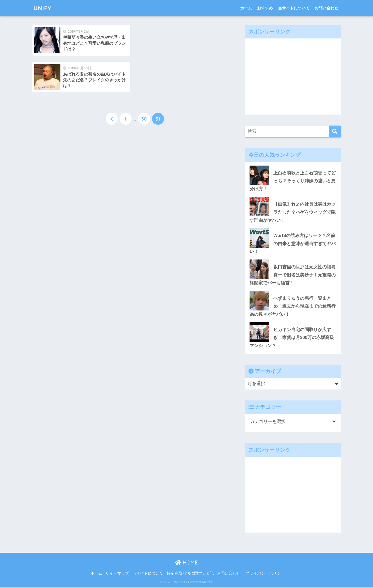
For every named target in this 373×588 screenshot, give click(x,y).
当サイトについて (294, 8)
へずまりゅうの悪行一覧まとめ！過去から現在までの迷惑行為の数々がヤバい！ (293, 307)
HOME (186, 563)
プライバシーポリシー (265, 574)
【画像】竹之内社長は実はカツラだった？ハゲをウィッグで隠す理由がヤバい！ (293, 212)
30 (144, 82)
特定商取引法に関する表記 (190, 574)
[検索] (335, 131)
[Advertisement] (293, 75)
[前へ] (112, 82)
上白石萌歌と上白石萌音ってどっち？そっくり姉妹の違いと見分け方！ (293, 181)
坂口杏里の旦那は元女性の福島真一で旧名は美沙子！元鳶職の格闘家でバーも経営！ (293, 275)
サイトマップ (117, 574)
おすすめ (265, 8)
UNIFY (43, 8)
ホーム (246, 8)
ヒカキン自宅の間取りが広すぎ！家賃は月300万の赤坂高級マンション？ (292, 338)
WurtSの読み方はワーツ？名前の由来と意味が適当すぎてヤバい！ (293, 244)
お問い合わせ (326, 8)
